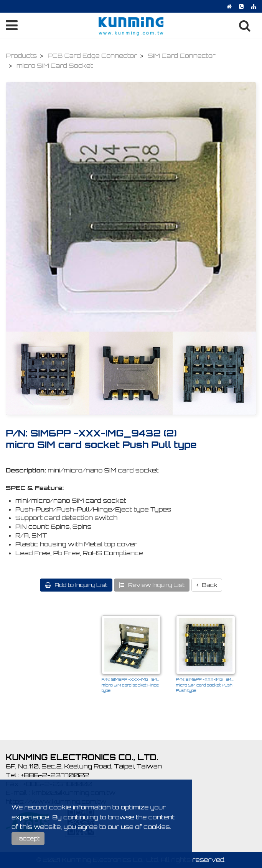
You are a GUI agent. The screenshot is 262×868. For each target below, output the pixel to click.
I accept (28, 838)
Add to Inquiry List (80, 585)
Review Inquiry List (156, 585)
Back (209, 585)
